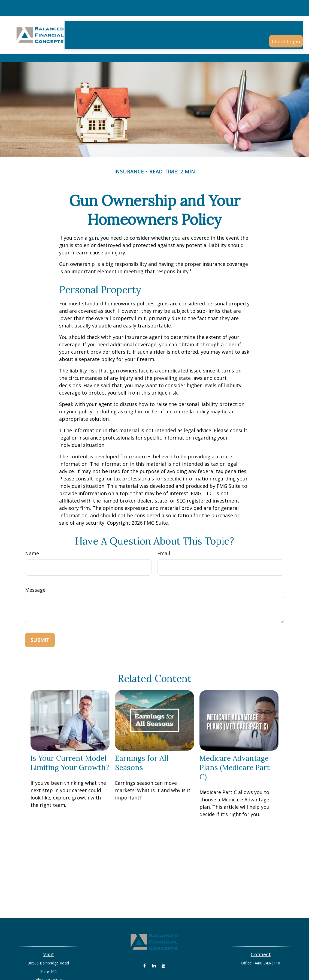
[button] (111, 10)
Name (32, 524)
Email (164, 524)
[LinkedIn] (154, 937)
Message (35, 561)
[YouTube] (164, 937)
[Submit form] (40, 611)
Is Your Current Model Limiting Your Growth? (70, 734)
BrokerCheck (211, 963)
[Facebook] (145, 937)
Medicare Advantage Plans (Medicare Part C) (235, 738)
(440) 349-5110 (267, 934)
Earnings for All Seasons (142, 734)
